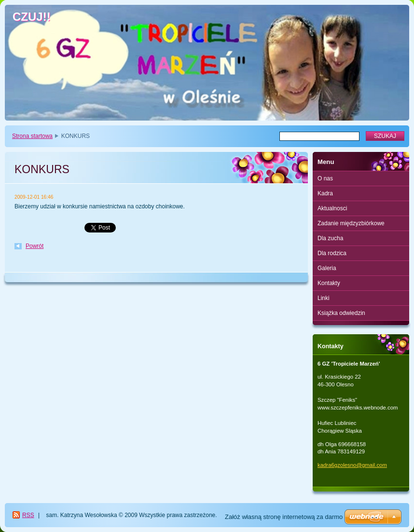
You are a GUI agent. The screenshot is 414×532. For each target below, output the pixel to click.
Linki (324, 298)
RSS (28, 515)
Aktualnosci (332, 208)
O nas (325, 178)
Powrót (34, 246)
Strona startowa (32, 136)
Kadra (325, 193)
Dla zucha (330, 238)
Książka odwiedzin (341, 313)
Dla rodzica (332, 253)
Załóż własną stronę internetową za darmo (284, 517)
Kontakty (329, 283)
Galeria (327, 268)
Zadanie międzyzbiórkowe (351, 223)
